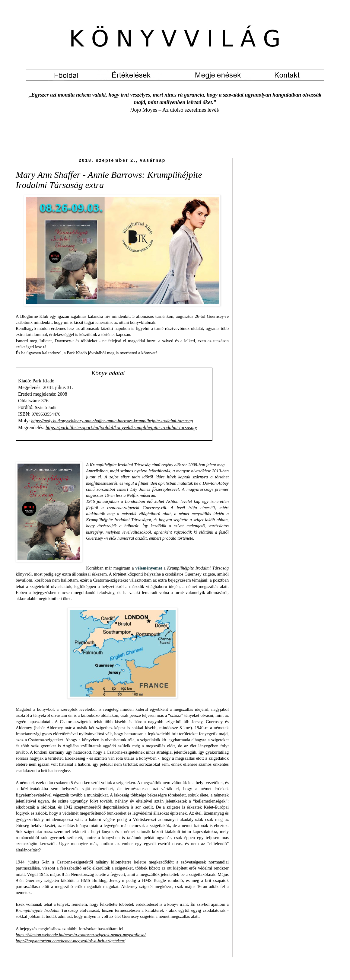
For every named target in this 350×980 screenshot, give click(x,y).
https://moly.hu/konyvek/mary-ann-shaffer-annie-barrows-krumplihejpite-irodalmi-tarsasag (112, 421)
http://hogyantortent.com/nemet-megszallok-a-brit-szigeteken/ (70, 941)
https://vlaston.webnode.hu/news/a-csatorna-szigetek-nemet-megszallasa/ (81, 935)
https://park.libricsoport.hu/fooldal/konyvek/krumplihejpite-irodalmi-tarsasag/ (121, 428)
